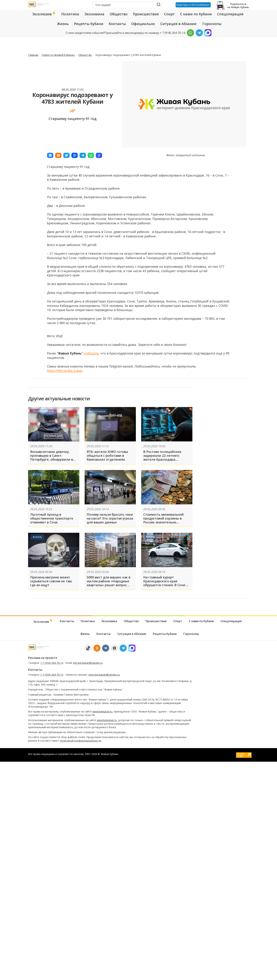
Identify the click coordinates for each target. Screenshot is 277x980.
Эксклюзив (44, 14)
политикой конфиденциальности (81, 741)
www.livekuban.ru (102, 712)
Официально (143, 24)
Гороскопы (212, 24)
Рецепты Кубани (89, 24)
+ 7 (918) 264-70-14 (52, 663)
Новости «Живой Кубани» (58, 55)
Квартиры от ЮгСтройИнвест (193, 5)
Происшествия (146, 14)
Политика (70, 14)
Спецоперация (230, 14)
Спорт (169, 14)
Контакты (117, 24)
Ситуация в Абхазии (178, 24)
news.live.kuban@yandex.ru (104, 675)
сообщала (91, 353)
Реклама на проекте (43, 658)
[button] (50, 155)
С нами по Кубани (196, 14)
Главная (33, 55)
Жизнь (63, 24)
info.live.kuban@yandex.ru (88, 663)
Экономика (94, 14)
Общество (119, 14)
